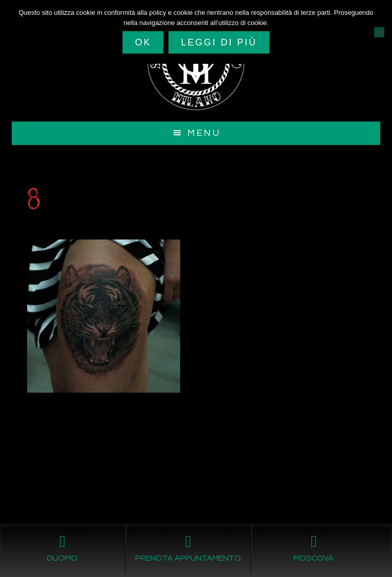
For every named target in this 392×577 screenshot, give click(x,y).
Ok (143, 42)
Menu (204, 133)
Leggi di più (219, 42)
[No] (379, 32)
